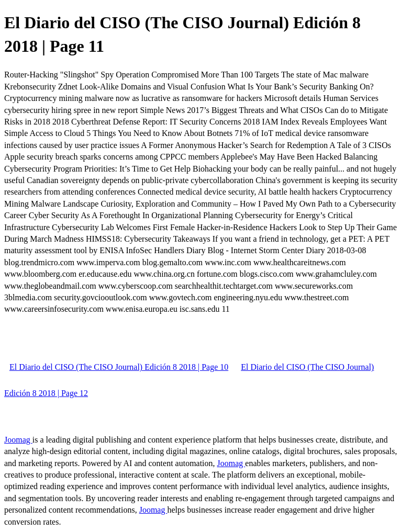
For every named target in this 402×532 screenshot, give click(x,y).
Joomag (18, 440)
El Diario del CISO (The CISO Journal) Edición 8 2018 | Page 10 (119, 367)
